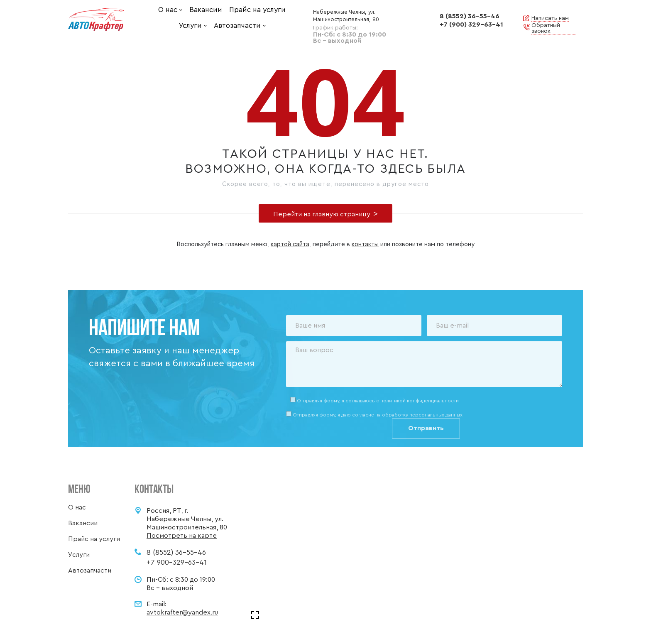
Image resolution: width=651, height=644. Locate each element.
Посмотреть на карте (182, 536)
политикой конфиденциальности (420, 401)
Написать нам (550, 18)
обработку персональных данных (422, 415)
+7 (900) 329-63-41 (471, 24)
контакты (365, 244)
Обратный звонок (546, 28)
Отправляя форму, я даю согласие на (378, 415)
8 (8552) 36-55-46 (470, 16)
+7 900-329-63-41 (177, 562)
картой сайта (290, 244)
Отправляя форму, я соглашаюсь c (378, 401)
